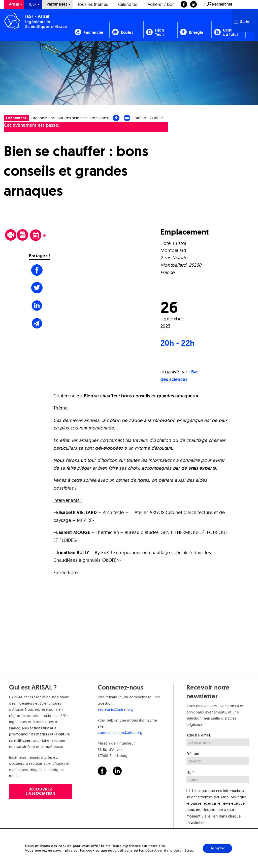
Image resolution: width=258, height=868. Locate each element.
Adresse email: (199, 735)
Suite (242, 22)
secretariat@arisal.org (116, 709)
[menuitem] (91, 25)
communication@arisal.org (120, 733)
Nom (191, 772)
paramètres (183, 851)
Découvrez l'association (40, 791)
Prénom (193, 754)
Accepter (217, 848)
